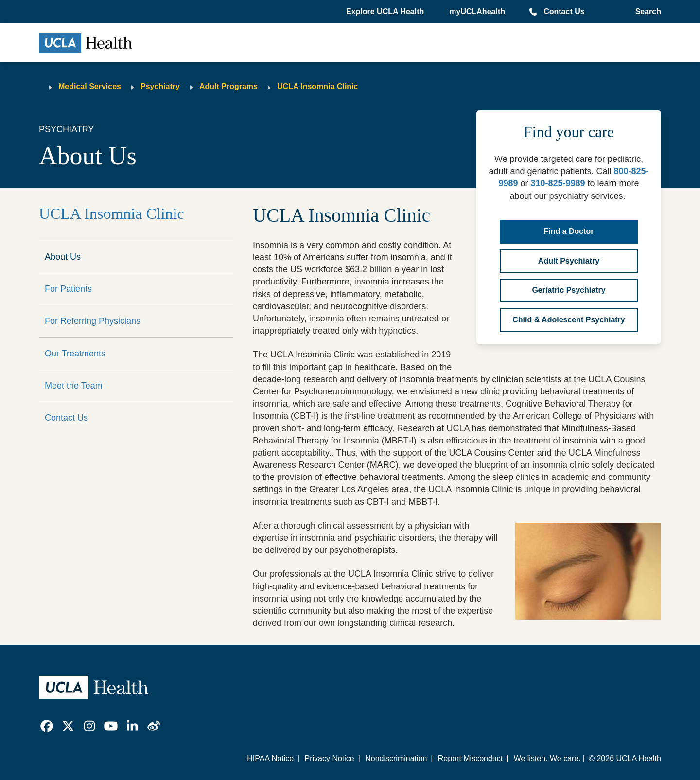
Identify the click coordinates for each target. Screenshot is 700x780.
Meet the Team (74, 386)
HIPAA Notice (270, 758)
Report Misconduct (470, 758)
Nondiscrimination (396, 758)
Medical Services (90, 86)
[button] (386, 12)
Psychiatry (160, 86)
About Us (63, 257)
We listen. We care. (547, 758)
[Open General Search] (646, 12)
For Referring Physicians (93, 321)
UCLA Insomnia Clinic (318, 86)
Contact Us (564, 11)
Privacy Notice (329, 758)
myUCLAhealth (477, 11)
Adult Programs (228, 86)
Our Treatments (75, 354)
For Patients (68, 289)
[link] (47, 726)
